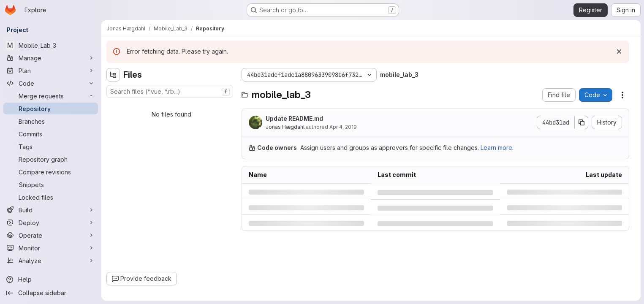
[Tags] (51, 147)
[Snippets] (51, 185)
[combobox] (170, 91)
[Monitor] (51, 248)
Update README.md (294, 118)
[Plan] (51, 71)
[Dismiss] (619, 52)
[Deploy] (51, 223)
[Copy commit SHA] (582, 122)
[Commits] (51, 134)
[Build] (51, 210)
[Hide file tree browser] (113, 75)
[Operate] (51, 235)
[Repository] (51, 109)
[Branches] (51, 121)
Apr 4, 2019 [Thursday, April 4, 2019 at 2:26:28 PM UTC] (343, 127)
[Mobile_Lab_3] (51, 45)
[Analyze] (51, 261)
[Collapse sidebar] (51, 293)
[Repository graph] (51, 159)
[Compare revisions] (51, 172)
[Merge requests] (51, 96)
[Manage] (51, 58)
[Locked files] (51, 197)
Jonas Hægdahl (285, 127)
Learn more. (497, 148)
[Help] (51, 280)
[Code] (51, 83)
